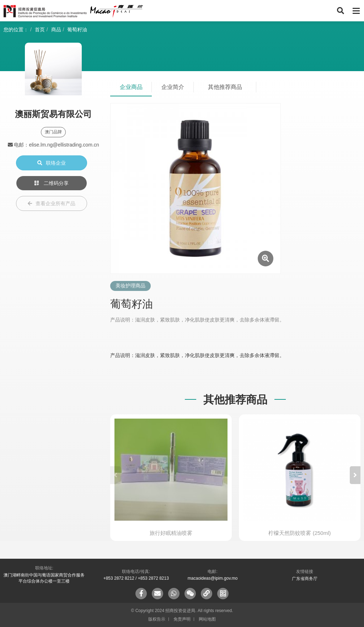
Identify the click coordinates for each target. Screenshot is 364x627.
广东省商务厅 (305, 579)
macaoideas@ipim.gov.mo (213, 578)
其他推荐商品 (225, 87)
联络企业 (52, 163)
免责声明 (182, 619)
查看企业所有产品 (52, 203)
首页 (40, 30)
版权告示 (157, 619)
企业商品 (131, 87)
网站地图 (207, 619)
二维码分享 (52, 183)
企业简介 (173, 87)
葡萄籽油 (77, 30)
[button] (355, 475)
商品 (56, 30)
